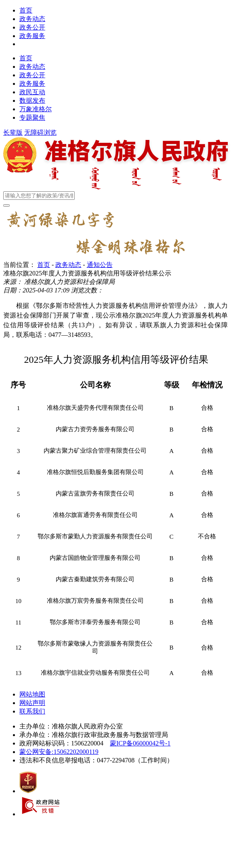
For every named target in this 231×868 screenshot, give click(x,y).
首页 (26, 10)
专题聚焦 (32, 117)
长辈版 (13, 132)
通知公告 (100, 265)
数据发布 (32, 101)
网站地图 (32, 694)
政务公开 (32, 27)
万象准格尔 (36, 109)
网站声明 (32, 703)
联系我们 (32, 711)
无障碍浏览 (40, 132)
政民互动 (32, 92)
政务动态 (32, 19)
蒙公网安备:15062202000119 (59, 752)
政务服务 (32, 36)
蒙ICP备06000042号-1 (140, 743)
